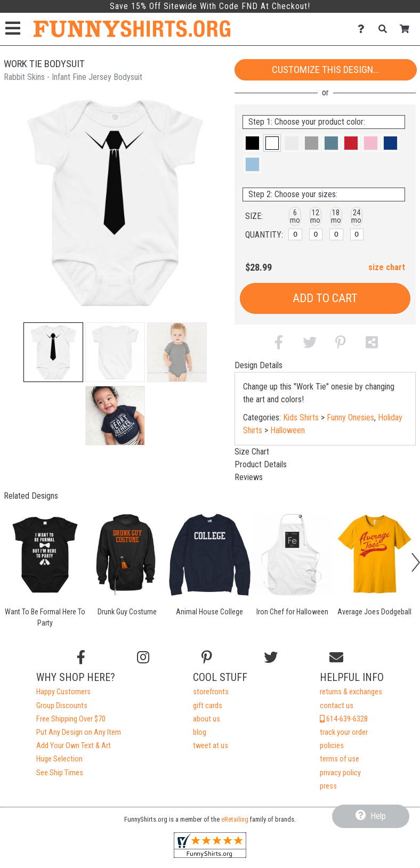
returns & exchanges (351, 692)
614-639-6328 (344, 719)
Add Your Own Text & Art (74, 746)
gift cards (208, 706)
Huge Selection (59, 759)
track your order (344, 732)
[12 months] (316, 234)
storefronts (211, 692)
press (328, 786)
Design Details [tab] (259, 365)
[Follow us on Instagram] (143, 658)
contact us (337, 706)
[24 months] (357, 234)
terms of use (340, 759)
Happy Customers (63, 692)
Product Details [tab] (261, 464)
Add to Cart (325, 298)
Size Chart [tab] (252, 452)
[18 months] (336, 234)
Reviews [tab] (249, 477)
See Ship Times (60, 773)
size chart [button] (387, 267)
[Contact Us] (364, 29)
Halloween (288, 430)
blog (200, 732)
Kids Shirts (301, 417)
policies (332, 746)
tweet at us (211, 746)
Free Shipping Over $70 (71, 719)
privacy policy (340, 773)
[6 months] (295, 234)
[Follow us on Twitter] (271, 658)
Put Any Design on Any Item (79, 732)
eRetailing (235, 819)
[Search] (386, 29)
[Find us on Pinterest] (207, 658)
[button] (53, 352)
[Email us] (336, 658)
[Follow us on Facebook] (81, 658)
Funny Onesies (350, 417)
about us (207, 719)
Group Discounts (62, 706)
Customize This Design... (326, 70)
